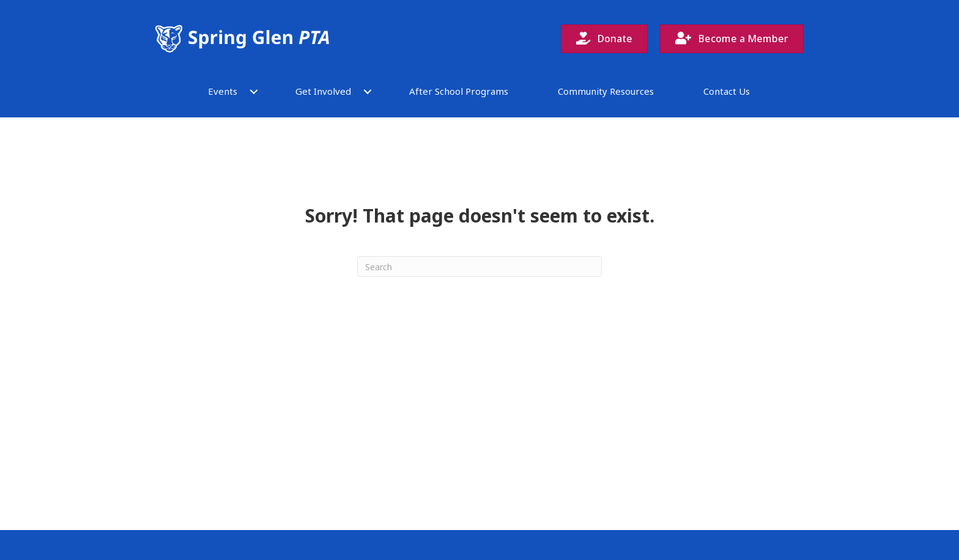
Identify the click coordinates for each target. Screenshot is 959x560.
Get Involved (323, 91)
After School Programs (459, 91)
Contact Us (727, 91)
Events (223, 91)
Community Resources (606, 91)
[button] (254, 91)
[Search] (480, 267)
